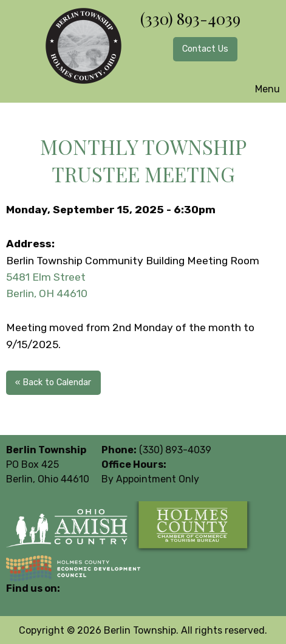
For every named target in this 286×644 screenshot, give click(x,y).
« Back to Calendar (53, 382)
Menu (261, 89)
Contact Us (205, 49)
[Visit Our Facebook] (16, 603)
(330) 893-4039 (190, 19)
